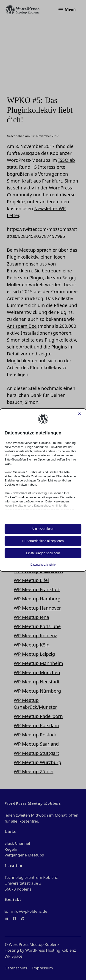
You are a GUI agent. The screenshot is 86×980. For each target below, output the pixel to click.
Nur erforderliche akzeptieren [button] (43, 541)
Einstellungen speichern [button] (43, 553)
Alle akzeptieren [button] (43, 529)
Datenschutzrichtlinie (43, 565)
